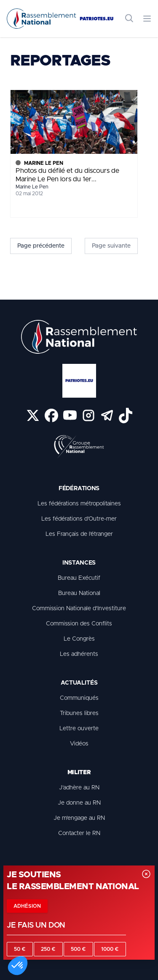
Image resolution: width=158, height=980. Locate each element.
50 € (20, 949)
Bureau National (79, 593)
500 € (78, 949)
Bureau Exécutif (79, 578)
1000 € (110, 949)
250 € (48, 949)
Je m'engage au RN (79, 818)
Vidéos (79, 744)
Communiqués (79, 698)
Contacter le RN (79, 833)
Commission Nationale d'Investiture (79, 609)
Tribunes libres (79, 713)
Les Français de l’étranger (79, 534)
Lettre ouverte (79, 729)
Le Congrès (79, 639)
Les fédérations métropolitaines (79, 504)
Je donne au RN (79, 803)
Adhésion (27, 906)
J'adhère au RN (79, 788)
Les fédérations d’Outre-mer (79, 519)
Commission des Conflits (79, 624)
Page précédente (41, 246)
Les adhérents (79, 654)
